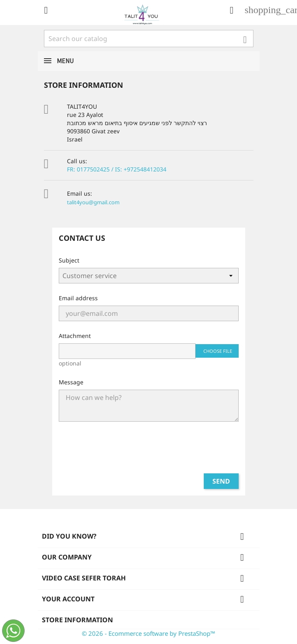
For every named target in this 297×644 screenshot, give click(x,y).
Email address (78, 298)
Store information (77, 620)
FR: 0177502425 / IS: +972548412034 (117, 169)
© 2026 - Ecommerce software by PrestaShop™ (148, 633)
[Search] (149, 39)
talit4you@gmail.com (93, 202)
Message (71, 382)
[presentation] (149, 451)
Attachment (75, 336)
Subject (69, 260)
